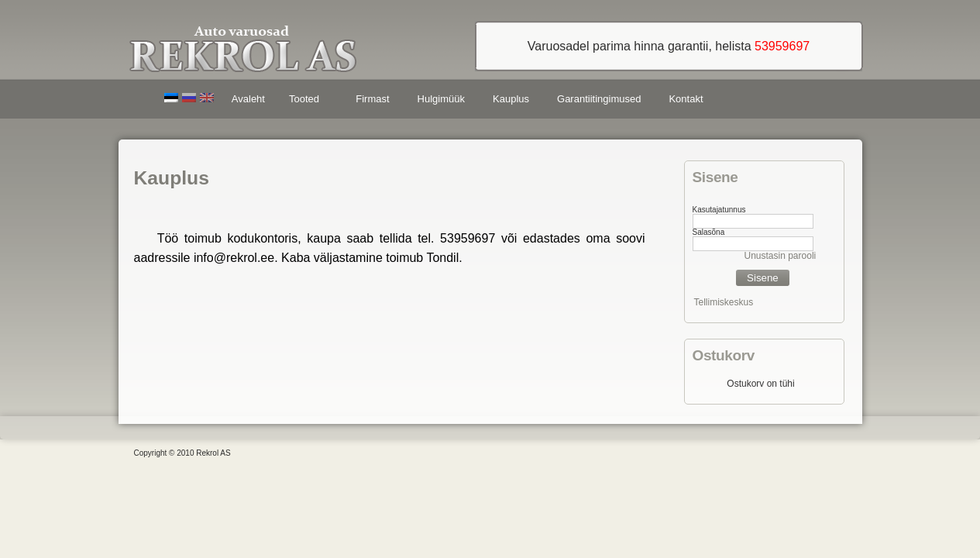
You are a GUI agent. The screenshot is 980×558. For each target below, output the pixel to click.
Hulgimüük (441, 99)
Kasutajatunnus (719, 210)
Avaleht (248, 99)
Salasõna (709, 232)
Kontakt (686, 99)
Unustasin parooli (781, 256)
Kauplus (511, 99)
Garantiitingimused (599, 99)
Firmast (372, 99)
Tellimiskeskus (724, 302)
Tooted (307, 101)
